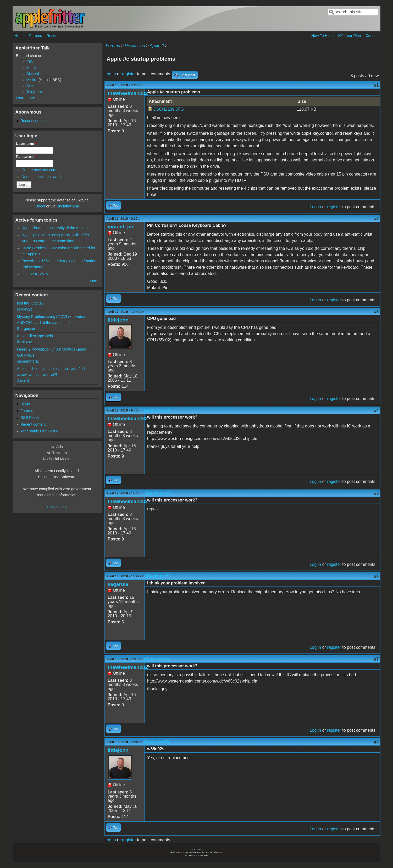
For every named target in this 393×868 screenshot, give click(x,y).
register (129, 74)
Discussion (135, 46)
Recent (53, 36)
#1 (377, 85)
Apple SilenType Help (35, 336)
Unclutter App (68, 206)
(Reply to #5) (158, 576)
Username (26, 144)
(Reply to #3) (157, 410)
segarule (118, 584)
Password (26, 157)
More (94, 281)
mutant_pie (121, 227)
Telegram (34, 92)
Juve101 (24, 381)
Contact (372, 36)
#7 (377, 659)
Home (20, 36)
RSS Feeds (30, 418)
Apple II (157, 46)
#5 (377, 493)
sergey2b (25, 309)
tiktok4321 (26, 342)
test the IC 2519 (35, 274)
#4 (377, 410)
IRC (30, 62)
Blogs (25, 404)
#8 (377, 742)
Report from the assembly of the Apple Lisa (57, 228)
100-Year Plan (349, 36)
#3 (377, 312)
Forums (35, 36)
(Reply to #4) (158, 493)
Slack (31, 86)
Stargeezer (26, 329)
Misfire (32, 80)
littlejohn (118, 320)
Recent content (33, 121)
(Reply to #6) (157, 659)
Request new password (41, 177)
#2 (377, 219)
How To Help (322, 36)
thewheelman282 (128, 93)
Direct (40, 206)
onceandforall (28, 361)
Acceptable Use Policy (39, 431)
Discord (33, 74)
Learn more (26, 98)
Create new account (38, 170)
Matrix (32, 68)
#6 (377, 576)
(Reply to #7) (157, 742)
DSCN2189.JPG (168, 109)
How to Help (57, 507)
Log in (110, 74)
